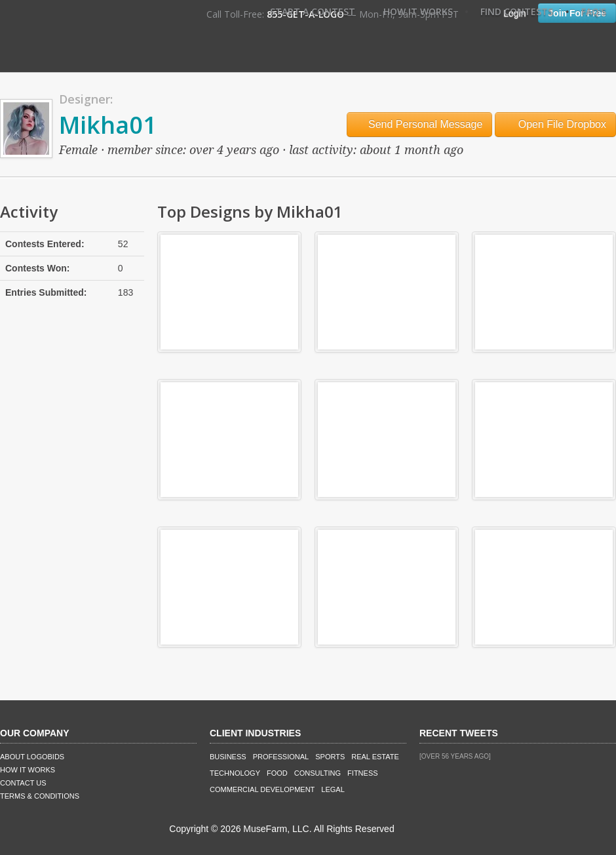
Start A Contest (313, 11)
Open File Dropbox (555, 124)
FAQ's (594, 11)
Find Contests (517, 11)
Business (228, 757)
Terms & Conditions (40, 796)
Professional (281, 757)
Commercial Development (262, 789)
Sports (330, 757)
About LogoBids (32, 757)
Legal (333, 789)
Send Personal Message (420, 124)
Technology (235, 773)
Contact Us (23, 783)
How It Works (418, 11)
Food (277, 773)
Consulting (318, 773)
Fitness (362, 773)
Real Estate (375, 757)
